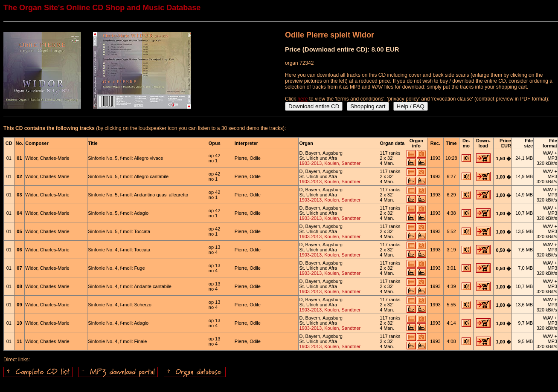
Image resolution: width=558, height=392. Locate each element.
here (302, 99)
